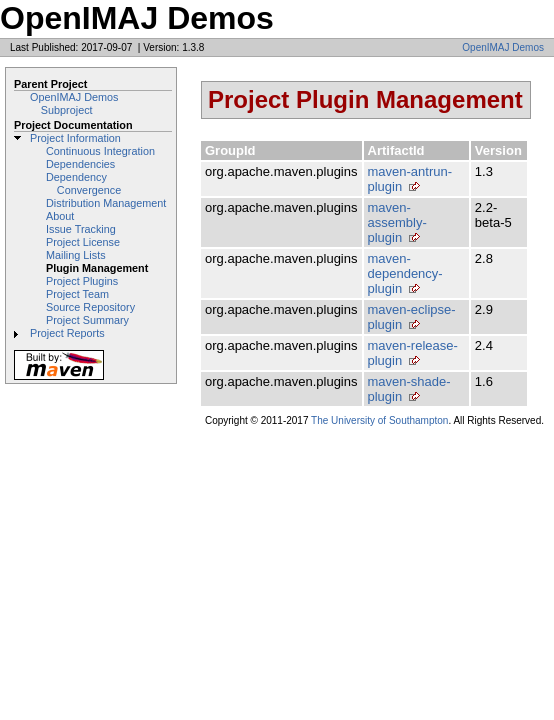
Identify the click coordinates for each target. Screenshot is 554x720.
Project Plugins (82, 281)
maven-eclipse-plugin (412, 317)
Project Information (75, 138)
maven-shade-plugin (409, 389)
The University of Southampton (379, 420)
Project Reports (67, 333)
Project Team (77, 294)
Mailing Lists (76, 255)
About (60, 216)
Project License (83, 242)
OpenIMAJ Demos (503, 47)
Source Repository (90, 307)
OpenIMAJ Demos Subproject (74, 103)
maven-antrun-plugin (410, 179)
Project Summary (87, 320)
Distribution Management (106, 203)
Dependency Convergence (83, 183)
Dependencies (80, 164)
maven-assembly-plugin (397, 222)
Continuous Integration (100, 151)
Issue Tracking (81, 229)
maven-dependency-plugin (405, 273)
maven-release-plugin (413, 353)
